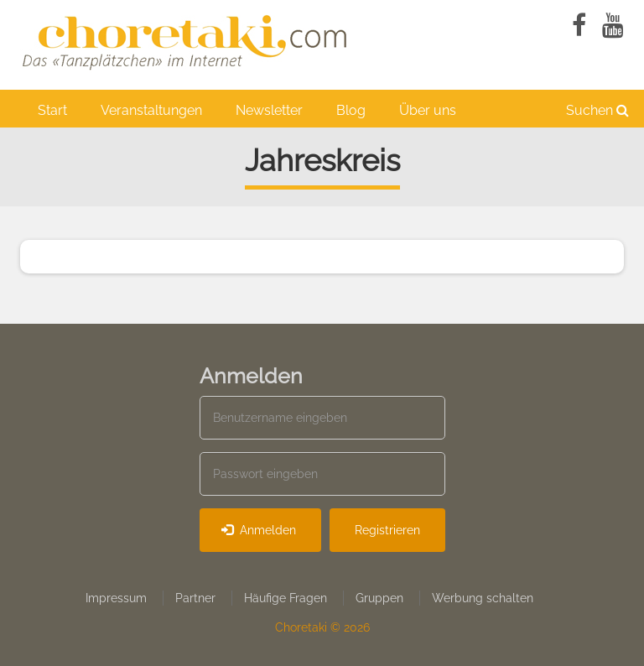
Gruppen (379, 598)
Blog (351, 110)
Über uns (428, 110)
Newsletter (269, 110)
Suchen (597, 110)
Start (52, 110)
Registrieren (387, 530)
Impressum (116, 598)
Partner (195, 598)
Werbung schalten (483, 598)
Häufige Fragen (286, 598)
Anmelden (259, 530)
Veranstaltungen (151, 110)
